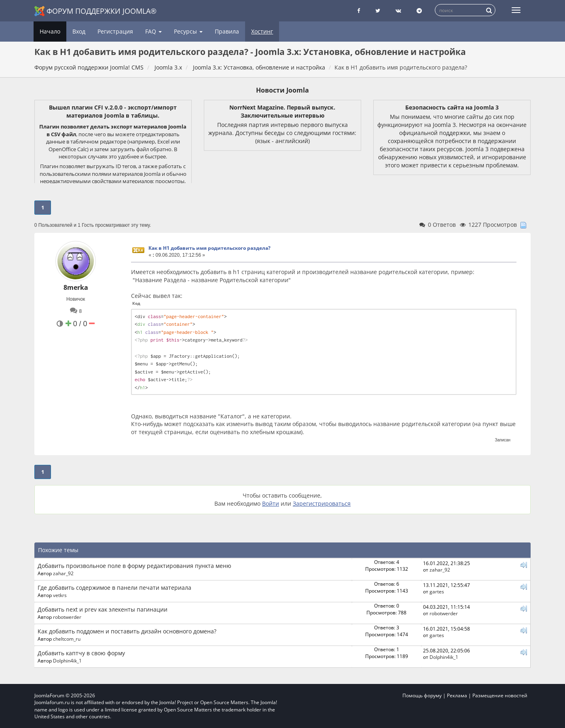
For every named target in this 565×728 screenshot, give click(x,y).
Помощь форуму (422, 695)
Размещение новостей (500, 695)
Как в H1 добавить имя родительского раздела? (209, 248)
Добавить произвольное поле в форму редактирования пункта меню (134, 566)
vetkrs (60, 595)
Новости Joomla (282, 90)
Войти (271, 503)
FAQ (153, 31)
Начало (50, 31)
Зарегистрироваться (322, 503)
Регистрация (115, 31)
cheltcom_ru (67, 639)
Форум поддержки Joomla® (95, 11)
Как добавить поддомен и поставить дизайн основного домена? (127, 631)
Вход (79, 31)
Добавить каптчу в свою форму (81, 653)
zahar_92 (63, 573)
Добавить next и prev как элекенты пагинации (103, 609)
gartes (437, 591)
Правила (227, 31)
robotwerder (67, 617)
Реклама (457, 695)
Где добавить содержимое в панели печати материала (114, 588)
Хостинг (262, 31)
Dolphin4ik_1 (67, 660)
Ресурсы (188, 31)
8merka (76, 287)
